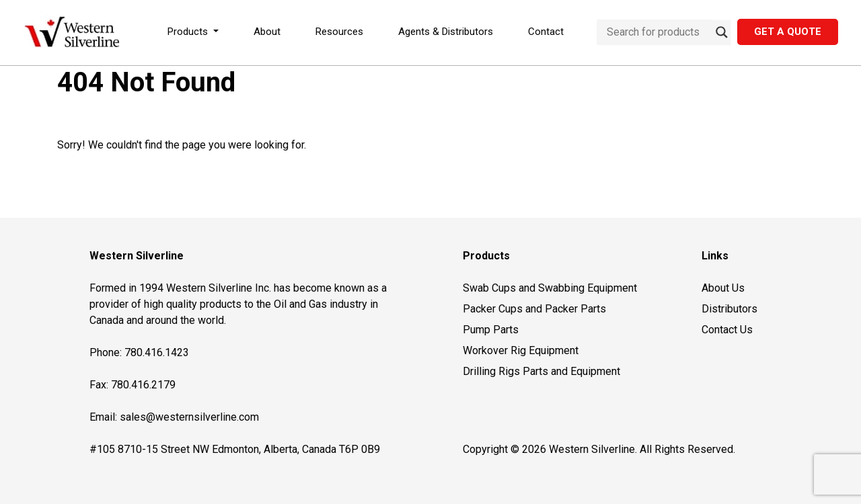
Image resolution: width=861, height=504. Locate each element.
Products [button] (189, 32)
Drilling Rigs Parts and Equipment (541, 371)
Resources (339, 32)
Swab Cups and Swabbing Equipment (550, 288)
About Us (723, 288)
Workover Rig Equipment (521, 350)
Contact (546, 32)
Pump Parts (491, 330)
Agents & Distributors (446, 32)
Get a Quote (788, 32)
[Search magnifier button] (722, 32)
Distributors (729, 309)
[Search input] (658, 32)
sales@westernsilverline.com (189, 417)
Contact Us (727, 330)
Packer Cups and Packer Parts (534, 309)
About (267, 32)
